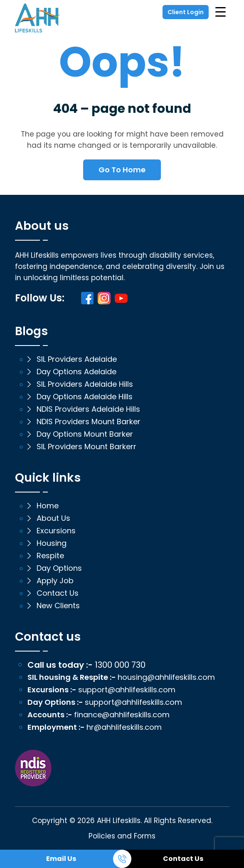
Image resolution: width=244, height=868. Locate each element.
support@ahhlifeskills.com (127, 690)
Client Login (186, 12)
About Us (53, 518)
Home (48, 506)
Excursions (56, 531)
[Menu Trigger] (221, 11)
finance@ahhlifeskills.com (122, 715)
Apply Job (55, 581)
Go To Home (122, 170)
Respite (50, 556)
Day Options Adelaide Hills (85, 397)
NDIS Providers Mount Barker (89, 422)
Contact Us (183, 859)
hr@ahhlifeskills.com (124, 727)
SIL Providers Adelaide (77, 359)
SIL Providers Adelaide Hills (85, 384)
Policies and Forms (122, 836)
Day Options (59, 568)
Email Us (61, 859)
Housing (52, 543)
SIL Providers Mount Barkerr (86, 447)
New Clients (58, 606)
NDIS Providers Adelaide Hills (88, 409)
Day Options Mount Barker (85, 434)
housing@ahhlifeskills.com (166, 677)
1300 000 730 (120, 665)
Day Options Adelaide (76, 372)
